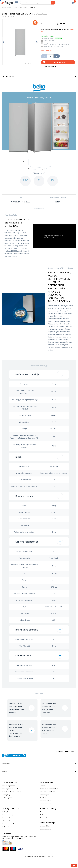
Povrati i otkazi (44, 818)
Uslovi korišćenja (45, 826)
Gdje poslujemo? (45, 795)
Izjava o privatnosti (46, 829)
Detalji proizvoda (8, 76)
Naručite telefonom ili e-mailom (12, 792)
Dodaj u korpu (59, 62)
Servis (42, 812)
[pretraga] (53, 3)
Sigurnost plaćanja (8, 821)
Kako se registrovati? (9, 786)
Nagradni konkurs (45, 804)
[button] (39, 374)
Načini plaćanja (7, 812)
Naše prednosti (7, 827)
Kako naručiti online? (48, 50)
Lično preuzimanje (8, 815)
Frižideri (15, 8)
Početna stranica (6, 8)
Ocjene (4, 771)
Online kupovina (8, 798)
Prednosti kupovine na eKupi (49, 789)
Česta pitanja (7, 795)
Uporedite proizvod (48, 66)
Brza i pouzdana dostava (10, 824)
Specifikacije (6, 764)
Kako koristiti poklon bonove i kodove (14, 818)
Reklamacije (44, 815)
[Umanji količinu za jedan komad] (44, 56)
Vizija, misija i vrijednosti (47, 792)
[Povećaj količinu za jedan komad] (57, 56)
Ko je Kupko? (44, 798)
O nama (42, 786)
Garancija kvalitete (46, 801)
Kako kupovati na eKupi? (10, 789)
